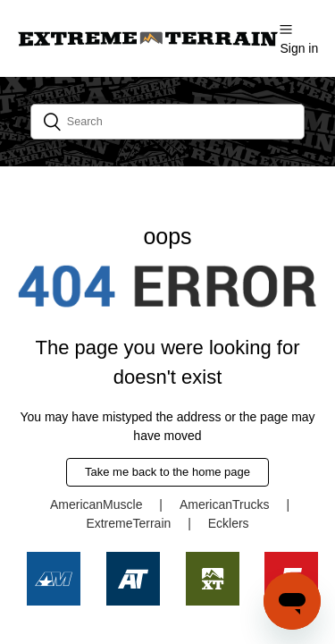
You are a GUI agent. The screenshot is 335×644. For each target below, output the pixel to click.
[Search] (168, 122)
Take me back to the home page (167, 472)
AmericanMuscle (96, 504)
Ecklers (229, 523)
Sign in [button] (299, 48)
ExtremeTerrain (128, 523)
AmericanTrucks (225, 504)
